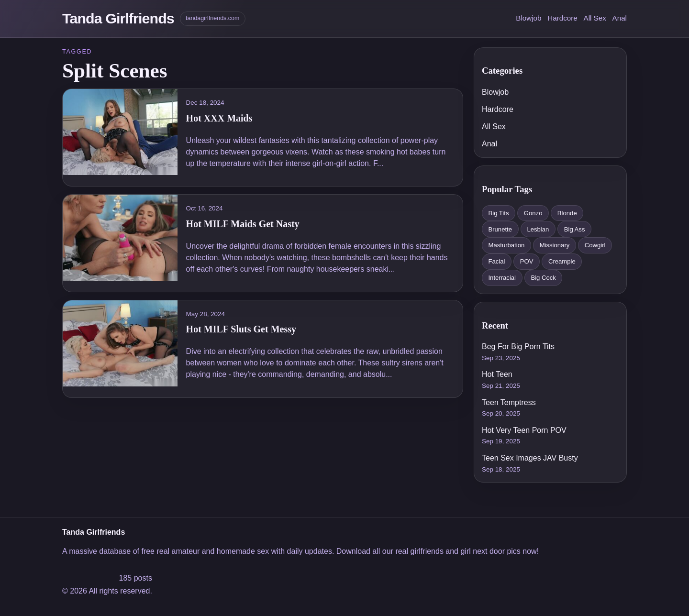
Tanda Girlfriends (118, 18)
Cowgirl (595, 245)
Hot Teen (497, 374)
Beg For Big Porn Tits (518, 346)
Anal (620, 18)
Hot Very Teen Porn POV (524, 430)
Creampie (562, 261)
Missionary (555, 245)
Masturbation (506, 245)
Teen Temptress (509, 402)
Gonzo (533, 213)
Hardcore (562, 18)
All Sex (595, 18)
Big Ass (575, 229)
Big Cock (543, 278)
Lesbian (538, 229)
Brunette (500, 229)
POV (527, 261)
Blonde (567, 213)
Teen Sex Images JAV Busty (530, 458)
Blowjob (528, 18)
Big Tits (498, 213)
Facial (496, 261)
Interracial (502, 278)
